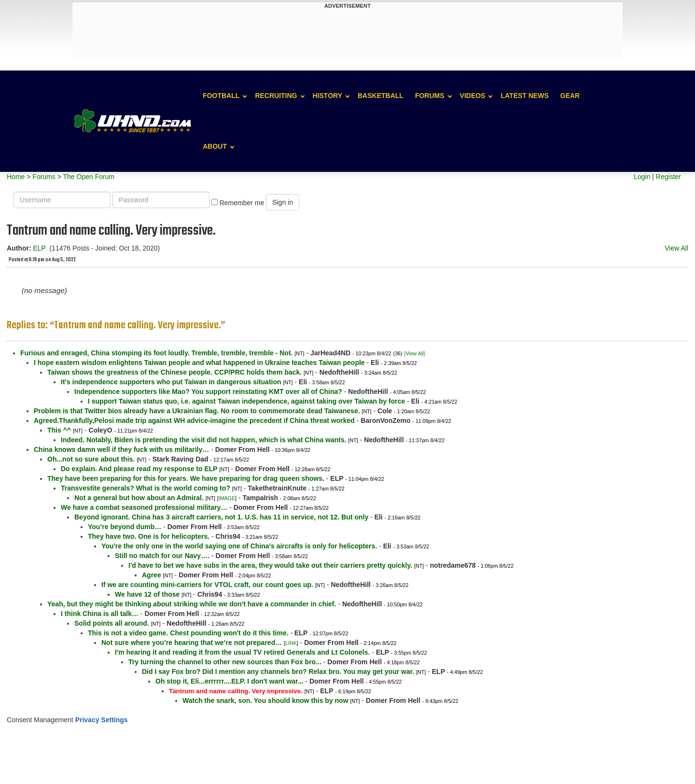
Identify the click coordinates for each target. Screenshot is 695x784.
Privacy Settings (102, 720)
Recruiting (276, 96)
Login (642, 177)
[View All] (414, 353)
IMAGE (227, 498)
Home (16, 177)
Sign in (283, 202)
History (327, 96)
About (215, 146)
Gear (570, 96)
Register (668, 177)
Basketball (381, 96)
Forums (430, 96)
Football (221, 96)
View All (676, 248)
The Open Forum (89, 177)
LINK (291, 643)
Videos (473, 96)
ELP (39, 248)
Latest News (524, 96)
